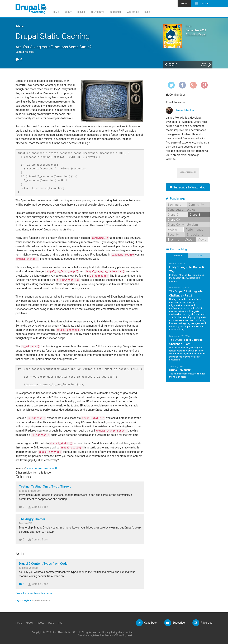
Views (202, 240)
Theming (173, 240)
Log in (18, 600)
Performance (194, 230)
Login (184, 3)
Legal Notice (126, 632)
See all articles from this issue (34, 593)
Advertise (133, 12)
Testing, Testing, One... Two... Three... (45, 486)
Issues (81, 12)
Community (196, 204)
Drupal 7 (173, 214)
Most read (177, 256)
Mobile (172, 230)
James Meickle (185, 110)
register (28, 600)
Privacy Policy (110, 632)
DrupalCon (174, 219)
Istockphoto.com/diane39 (42, 468)
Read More (188, 272)
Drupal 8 (195, 214)
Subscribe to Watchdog (187, 187)
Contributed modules (182, 209)
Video (189, 240)
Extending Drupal (196, 34)
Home (56, 12)
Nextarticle (206, 65)
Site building (195, 235)
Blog (147, 12)
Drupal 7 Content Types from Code (43, 564)
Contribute (97, 12)
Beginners (174, 204)
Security (173, 235)
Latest (199, 256)
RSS (60, 623)
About (68, 12)
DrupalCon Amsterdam (183, 224)
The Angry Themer (32, 519)
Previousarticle (171, 65)
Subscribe (116, 12)
